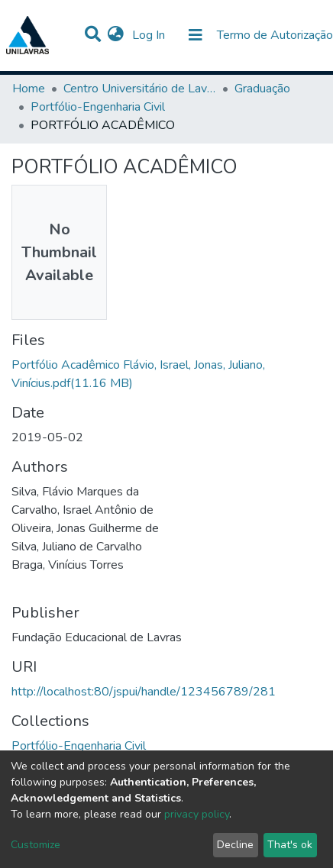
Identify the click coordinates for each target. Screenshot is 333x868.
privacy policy (197, 814)
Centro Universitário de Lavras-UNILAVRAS (140, 89)
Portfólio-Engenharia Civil (98, 107)
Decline (235, 845)
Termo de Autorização (275, 35)
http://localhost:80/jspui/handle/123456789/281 (144, 692)
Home (29, 89)
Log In (150, 35)
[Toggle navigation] (196, 35)
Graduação (262, 89)
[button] (116, 35)
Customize (36, 845)
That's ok (290, 845)
